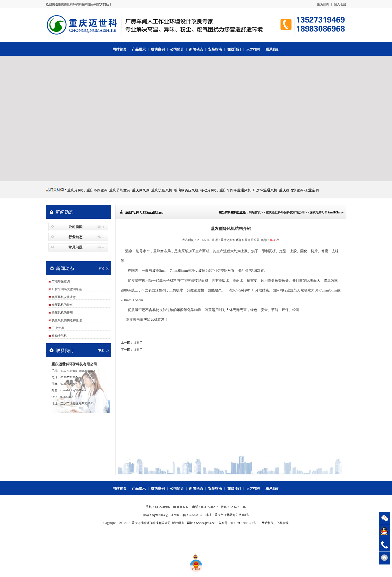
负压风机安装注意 (64, 297)
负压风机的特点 (62, 305)
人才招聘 (253, 49)
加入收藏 (340, 5)
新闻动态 (196, 49)
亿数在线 (282, 523)
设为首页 (323, 5)
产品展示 (139, 49)
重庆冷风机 (149, 320)
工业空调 (58, 328)
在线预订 (234, 49)
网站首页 (119, 49)
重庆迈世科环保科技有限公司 (77, 5)
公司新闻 (75, 227)
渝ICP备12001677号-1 (245, 523)
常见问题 (75, 247)
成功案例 (158, 49)
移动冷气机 (59, 336)
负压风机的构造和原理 (67, 320)
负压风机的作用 (62, 313)
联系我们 (272, 49)
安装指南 (215, 49)
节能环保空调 (61, 281)
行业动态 (75, 237)
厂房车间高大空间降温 (67, 289)
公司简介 (177, 49)
